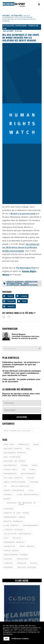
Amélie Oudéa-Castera (15, 482)
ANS (28, 449)
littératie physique (13, 530)
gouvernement (28, 474)
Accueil (6, 16)
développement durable (16, 555)
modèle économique (14, 490)
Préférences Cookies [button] (20, 639)
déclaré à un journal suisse (23, 214)
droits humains (15, 282)
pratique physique (27, 567)
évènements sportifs (14, 542)
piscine (30, 478)
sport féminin (27, 546)
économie (8, 567)
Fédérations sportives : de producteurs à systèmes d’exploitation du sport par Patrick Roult (21, 365)
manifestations (29, 285)
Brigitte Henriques (13, 521)
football (8, 494)
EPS (24, 469)
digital (34, 563)
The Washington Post (26, 268)
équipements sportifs (15, 453)
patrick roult (11, 469)
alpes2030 (8, 509)
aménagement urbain (14, 517)
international (14, 283)
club (31, 490)
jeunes (24, 465)
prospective (10, 546)
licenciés (8, 563)
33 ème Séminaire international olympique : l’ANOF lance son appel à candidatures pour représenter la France (22, 373)
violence (8, 559)
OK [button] (6, 639)
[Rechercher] (40, 349)
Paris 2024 (9, 444)
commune (22, 563)
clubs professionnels (28, 494)
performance (10, 474)
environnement (31, 525)
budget (7, 499)
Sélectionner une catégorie (18, 431)
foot (6, 538)
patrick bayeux (11, 551)
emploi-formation (20, 486)
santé (35, 465)
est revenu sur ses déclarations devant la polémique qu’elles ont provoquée (21, 247)
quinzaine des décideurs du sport (21, 504)
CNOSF (36, 444)
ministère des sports (14, 461)
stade (32, 469)
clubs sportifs (11, 525)
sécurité (17, 538)
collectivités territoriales (17, 534)
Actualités (17, 16)
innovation (22, 559)
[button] (8, 296)
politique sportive (13, 478)
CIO (5, 486)
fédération (31, 282)
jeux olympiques (18, 284)
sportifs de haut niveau (16, 513)
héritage (34, 482)
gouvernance (10, 465)
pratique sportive (13, 449)
